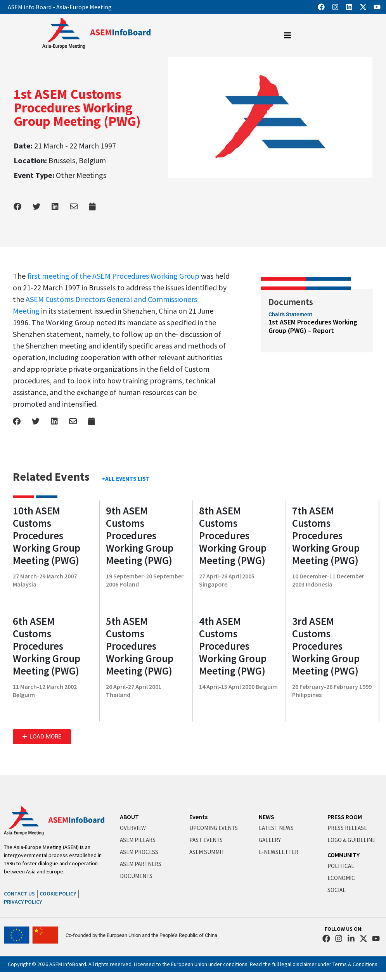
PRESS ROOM (345, 817)
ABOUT (129, 817)
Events (198, 817)
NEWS (267, 817)
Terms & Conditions (355, 964)
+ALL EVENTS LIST (126, 479)
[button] (42, 737)
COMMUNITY (344, 855)
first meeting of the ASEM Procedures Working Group (113, 276)
